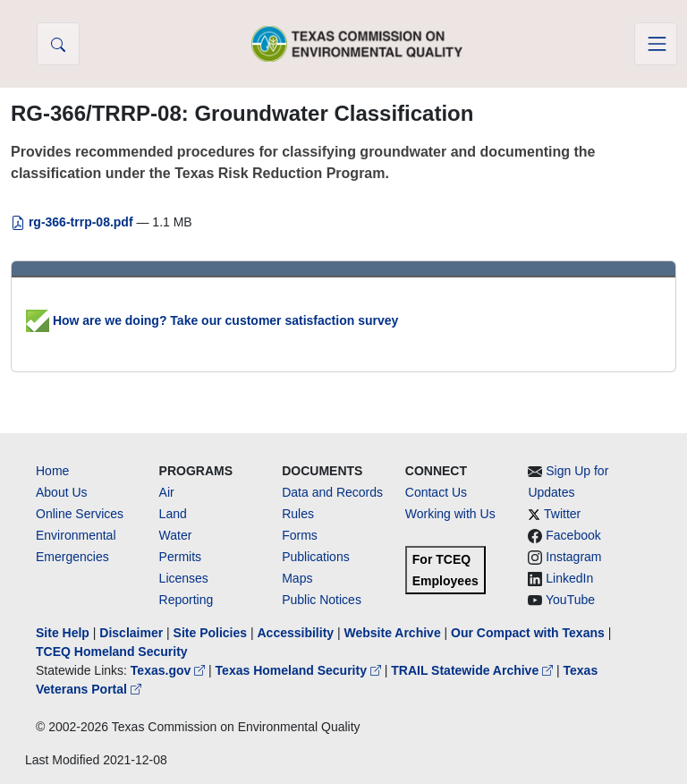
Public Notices (322, 600)
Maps (297, 578)
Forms (300, 535)
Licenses (184, 578)
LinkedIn (569, 578)
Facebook (573, 535)
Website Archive (393, 633)
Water (176, 535)
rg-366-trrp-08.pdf (73, 222)
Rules (298, 514)
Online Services (80, 514)
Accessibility (297, 633)
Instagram (573, 557)
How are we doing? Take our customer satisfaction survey (212, 320)
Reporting (187, 600)
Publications (316, 557)
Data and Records (332, 492)
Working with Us (450, 514)
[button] (58, 44)
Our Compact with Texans (528, 633)
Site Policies (210, 633)
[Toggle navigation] (656, 44)
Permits (180, 557)
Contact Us (436, 492)
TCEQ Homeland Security (112, 652)
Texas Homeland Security (300, 670)
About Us (62, 492)
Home (52, 471)
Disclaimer (131, 633)
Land (173, 514)
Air (167, 492)
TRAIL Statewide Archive (474, 670)
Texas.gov (170, 670)
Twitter (562, 514)
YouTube (570, 600)
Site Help (63, 633)
